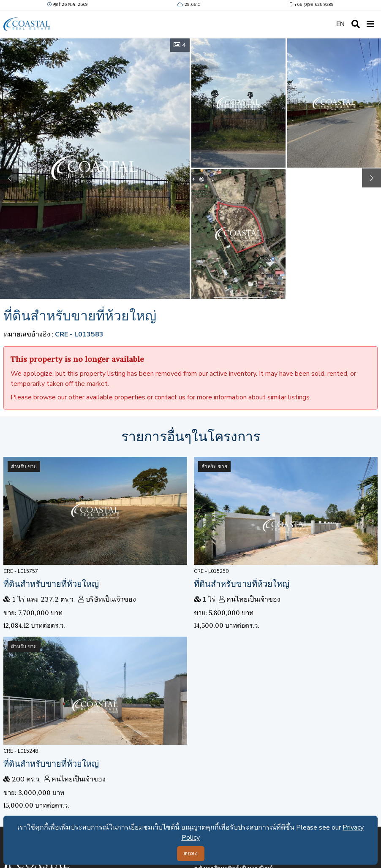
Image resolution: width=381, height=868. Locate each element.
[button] (371, 178)
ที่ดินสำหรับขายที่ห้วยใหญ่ (51, 584)
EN (340, 24)
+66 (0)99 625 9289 (311, 5)
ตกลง (191, 853)
